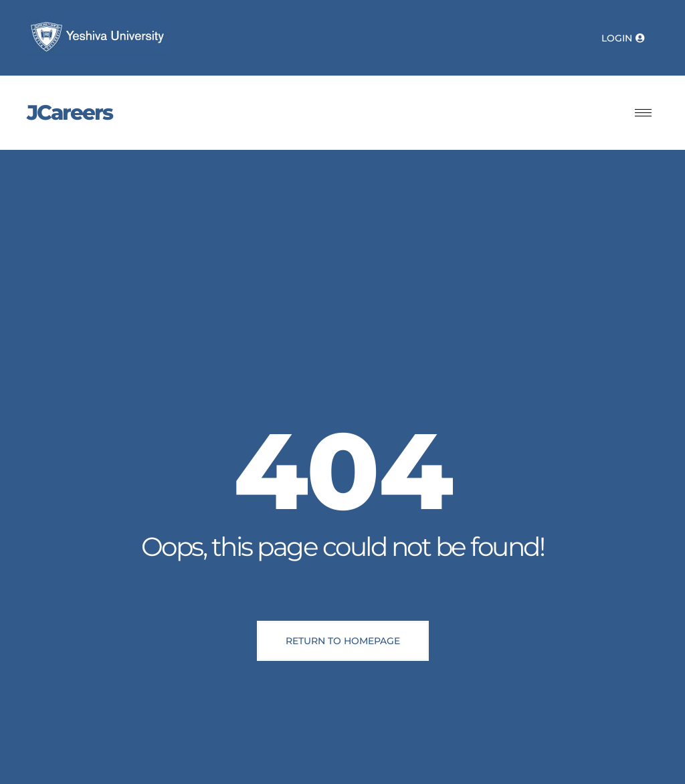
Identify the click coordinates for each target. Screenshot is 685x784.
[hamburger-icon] (643, 113)
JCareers (70, 112)
